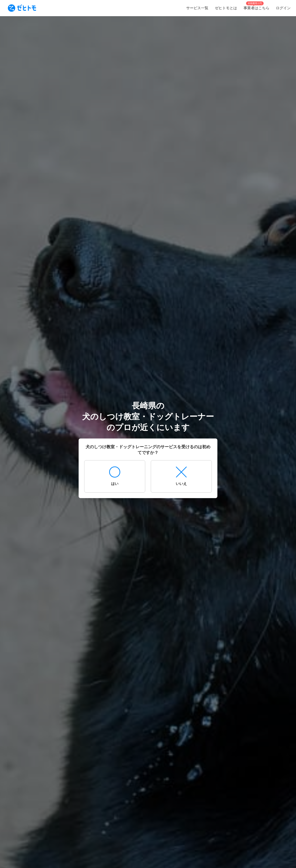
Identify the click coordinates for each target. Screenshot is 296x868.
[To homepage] (22, 8)
